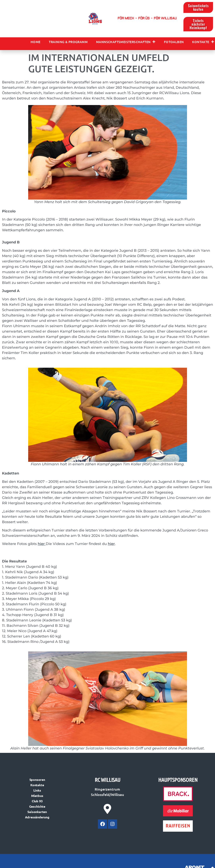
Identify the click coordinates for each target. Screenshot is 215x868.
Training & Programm (68, 42)
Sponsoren (37, 780)
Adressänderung (37, 817)
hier (111, 544)
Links (37, 791)
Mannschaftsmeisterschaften (126, 42)
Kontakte (203, 42)
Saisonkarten (37, 812)
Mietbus (37, 796)
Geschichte (37, 807)
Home (36, 42)
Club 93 (37, 801)
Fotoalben (174, 42)
